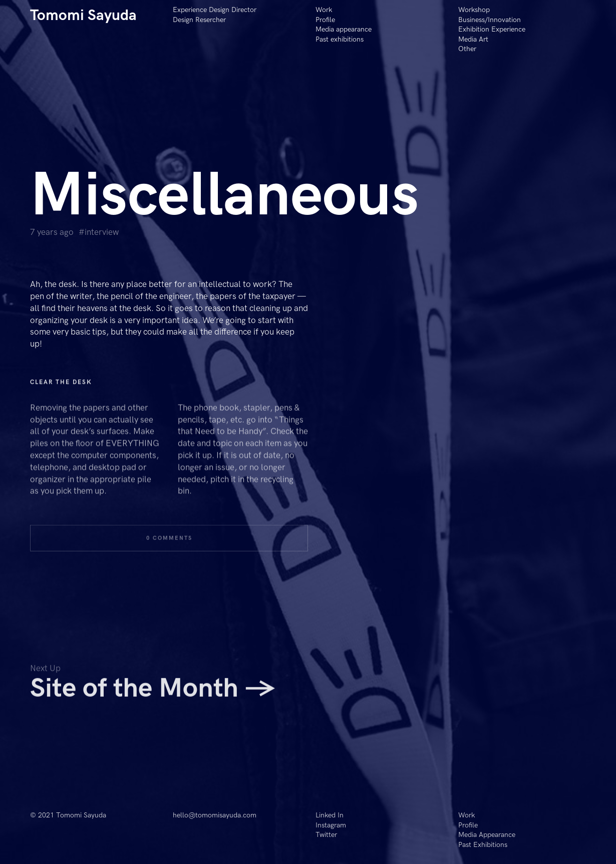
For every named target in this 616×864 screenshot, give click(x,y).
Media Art (473, 39)
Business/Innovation (490, 20)
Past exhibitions (340, 39)
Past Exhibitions (483, 845)
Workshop (474, 10)
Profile (325, 20)
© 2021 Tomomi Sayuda (68, 815)
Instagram (331, 825)
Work (324, 10)
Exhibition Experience (492, 29)
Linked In (330, 815)
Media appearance (344, 29)
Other (467, 49)
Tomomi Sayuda (83, 16)
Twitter (326, 835)
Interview (102, 232)
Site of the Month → (153, 693)
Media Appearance (487, 835)
